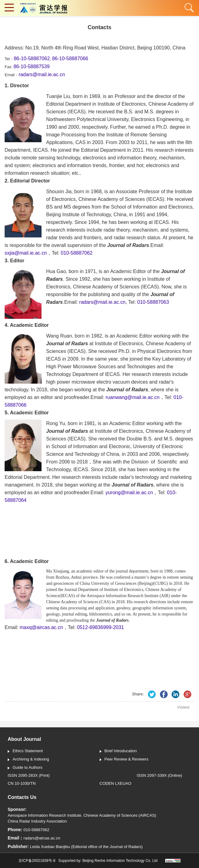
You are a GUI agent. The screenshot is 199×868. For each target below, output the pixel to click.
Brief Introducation (118, 751)
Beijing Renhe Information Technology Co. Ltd (120, 861)
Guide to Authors (25, 768)
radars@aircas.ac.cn (42, 838)
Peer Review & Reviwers (124, 760)
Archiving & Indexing (28, 760)
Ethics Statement (25, 751)
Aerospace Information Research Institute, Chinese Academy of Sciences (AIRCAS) (82, 815)
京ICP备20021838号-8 (37, 861)
